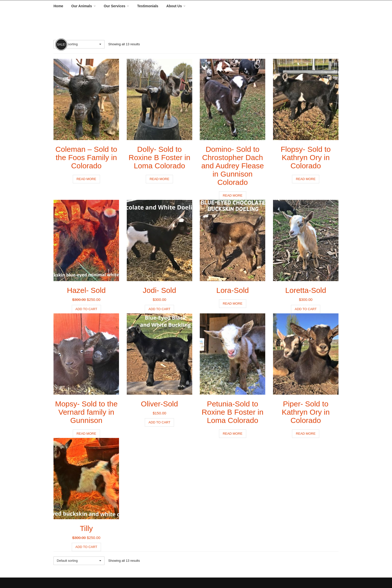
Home (58, 6)
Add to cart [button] (86, 309)
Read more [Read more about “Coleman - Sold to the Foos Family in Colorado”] (86, 179)
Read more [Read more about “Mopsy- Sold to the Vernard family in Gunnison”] (86, 434)
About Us (174, 6)
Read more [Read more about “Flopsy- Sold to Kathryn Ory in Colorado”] (306, 179)
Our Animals (82, 6)
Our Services (114, 6)
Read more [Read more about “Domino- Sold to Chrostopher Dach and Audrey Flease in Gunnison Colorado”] (233, 195)
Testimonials (148, 6)
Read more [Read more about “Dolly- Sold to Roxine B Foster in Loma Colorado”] (159, 179)
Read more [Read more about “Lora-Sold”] (233, 304)
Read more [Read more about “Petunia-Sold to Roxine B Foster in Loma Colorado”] (233, 434)
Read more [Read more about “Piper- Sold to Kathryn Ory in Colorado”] (306, 434)
